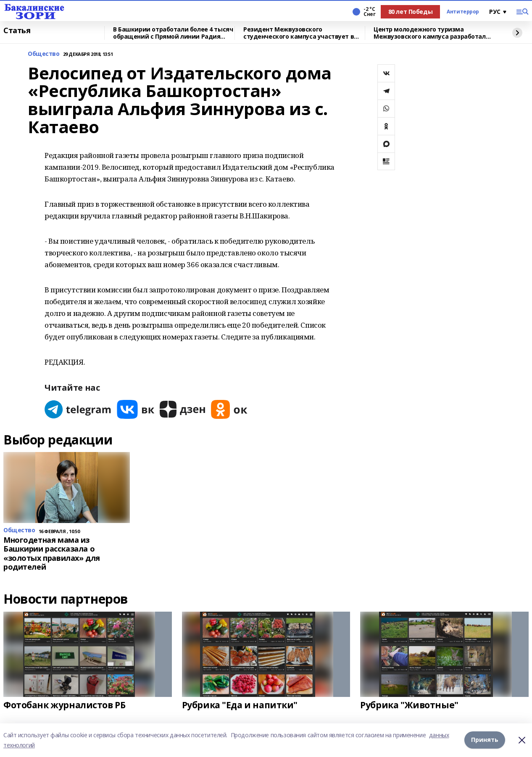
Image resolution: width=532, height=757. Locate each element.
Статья (17, 31)
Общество (44, 54)
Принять (485, 740)
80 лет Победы (411, 12)
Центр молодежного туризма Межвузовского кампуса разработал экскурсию (430, 33)
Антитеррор (463, 12)
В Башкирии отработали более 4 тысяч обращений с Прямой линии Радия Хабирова (173, 33)
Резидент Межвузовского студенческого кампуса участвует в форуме (299, 33)
